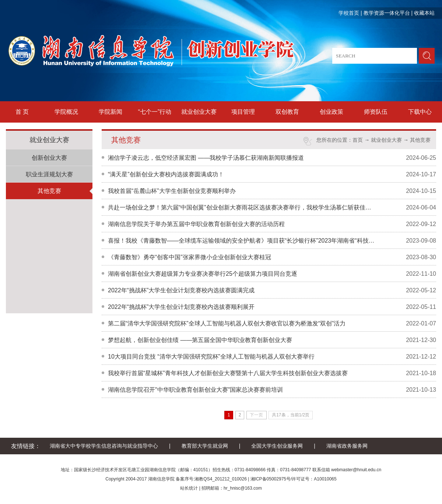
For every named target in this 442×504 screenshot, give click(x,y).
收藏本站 (424, 13)
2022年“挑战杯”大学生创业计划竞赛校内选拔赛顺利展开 (181, 307)
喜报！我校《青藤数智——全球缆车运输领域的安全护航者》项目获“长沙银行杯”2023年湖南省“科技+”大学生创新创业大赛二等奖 (242, 241)
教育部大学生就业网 (205, 446)
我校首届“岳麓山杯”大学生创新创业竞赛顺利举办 (172, 191)
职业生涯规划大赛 (49, 174)
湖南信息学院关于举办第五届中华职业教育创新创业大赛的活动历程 (196, 224)
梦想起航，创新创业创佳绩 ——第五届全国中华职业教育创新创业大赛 (200, 340)
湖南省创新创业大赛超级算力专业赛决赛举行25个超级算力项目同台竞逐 (203, 274)
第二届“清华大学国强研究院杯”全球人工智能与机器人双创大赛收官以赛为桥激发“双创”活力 (227, 323)
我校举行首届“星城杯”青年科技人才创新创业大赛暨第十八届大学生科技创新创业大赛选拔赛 (228, 373)
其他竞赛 (49, 191)
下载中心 (420, 112)
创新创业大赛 (49, 158)
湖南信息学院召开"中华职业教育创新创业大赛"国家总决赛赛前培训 (195, 390)
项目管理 (243, 112)
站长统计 (189, 488)
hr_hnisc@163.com (243, 488)
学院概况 (66, 112)
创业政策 (331, 112)
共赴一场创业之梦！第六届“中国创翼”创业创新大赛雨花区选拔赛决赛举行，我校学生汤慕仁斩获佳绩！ (242, 207)
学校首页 (349, 13)
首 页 (22, 112)
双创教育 (287, 112)
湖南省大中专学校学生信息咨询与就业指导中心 (104, 446)
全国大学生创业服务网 (277, 446)
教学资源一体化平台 (387, 13)
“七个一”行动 (155, 112)
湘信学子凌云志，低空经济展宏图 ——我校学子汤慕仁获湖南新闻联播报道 (206, 158)
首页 (358, 140)
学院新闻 (110, 112)
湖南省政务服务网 (347, 446)
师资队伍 (376, 112)
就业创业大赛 (199, 112)
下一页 (256, 415)
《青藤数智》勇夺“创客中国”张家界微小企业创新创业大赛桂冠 (190, 257)
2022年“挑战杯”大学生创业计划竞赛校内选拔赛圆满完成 (181, 290)
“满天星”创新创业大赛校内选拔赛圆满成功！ (166, 174)
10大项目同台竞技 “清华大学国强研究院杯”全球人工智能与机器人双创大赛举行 (211, 357)
